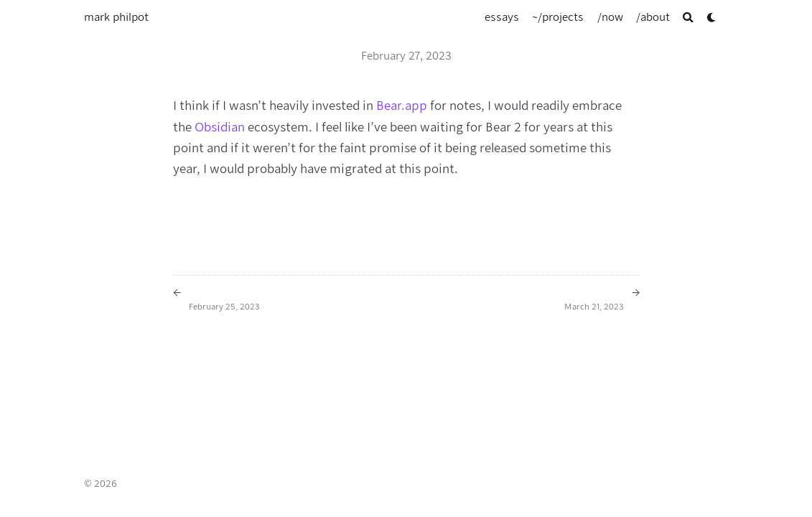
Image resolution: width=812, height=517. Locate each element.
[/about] (653, 17)
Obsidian (220, 127)
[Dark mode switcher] (712, 18)
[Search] (688, 18)
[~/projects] (558, 17)
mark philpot (116, 17)
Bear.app (402, 106)
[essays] (502, 17)
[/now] (610, 17)
